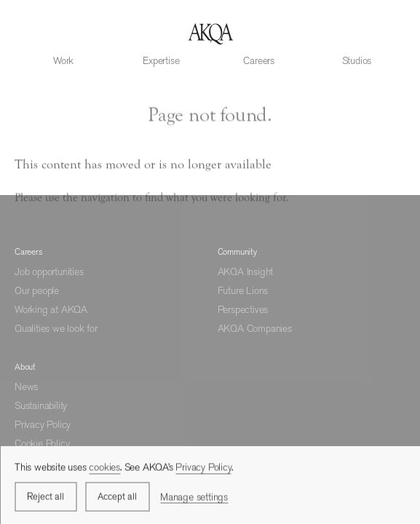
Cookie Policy (42, 443)
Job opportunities (49, 271)
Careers (259, 60)
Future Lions (243, 290)
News (26, 386)
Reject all (45, 498)
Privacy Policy (43, 424)
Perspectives (243, 309)
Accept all (117, 498)
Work (63, 60)
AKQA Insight (246, 271)
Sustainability (41, 405)
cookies (104, 469)
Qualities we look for (56, 328)
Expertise (161, 60)
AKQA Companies (255, 328)
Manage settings (194, 498)
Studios (357, 60)
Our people (37, 290)
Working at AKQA (51, 309)
